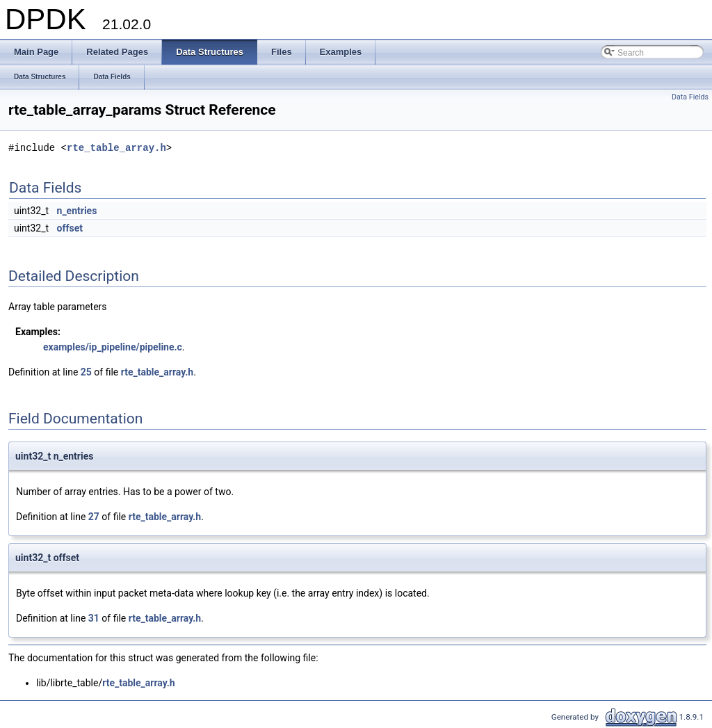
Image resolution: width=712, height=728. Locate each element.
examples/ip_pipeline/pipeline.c (113, 347)
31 (94, 618)
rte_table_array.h (116, 148)
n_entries (77, 211)
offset (70, 228)
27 (94, 517)
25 (86, 372)
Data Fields (690, 97)
